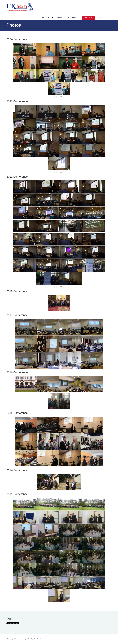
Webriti (39, 639)
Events (61, 18)
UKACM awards (74, 18)
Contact (100, 18)
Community (88, 18)
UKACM (51, 18)
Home (42, 18)
